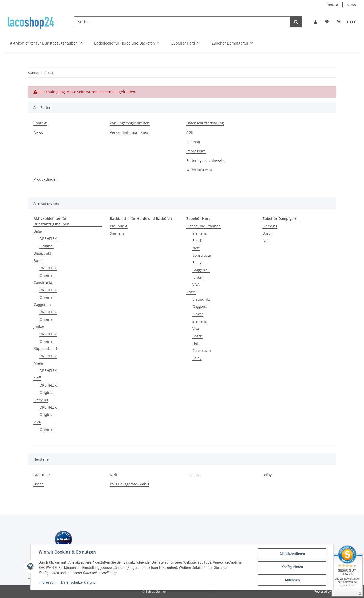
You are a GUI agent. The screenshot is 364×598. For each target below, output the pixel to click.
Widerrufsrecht (199, 170)
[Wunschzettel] (327, 22)
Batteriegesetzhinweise (206, 160)
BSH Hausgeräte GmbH (129, 484)
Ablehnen (292, 580)
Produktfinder (45, 179)
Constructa (43, 283)
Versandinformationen (129, 132)
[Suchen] (182, 22)
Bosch (39, 261)
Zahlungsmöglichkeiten (130, 123)
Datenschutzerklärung (78, 582)
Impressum (48, 582)
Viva (196, 329)
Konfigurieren (292, 567)
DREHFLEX (48, 239)
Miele (38, 363)
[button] (315, 22)
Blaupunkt (42, 253)
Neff (37, 378)
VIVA (37, 422)
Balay (38, 231)
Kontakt (332, 5)
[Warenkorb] (346, 22)
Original (47, 246)
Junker (39, 327)
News (351, 5)
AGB (190, 132)
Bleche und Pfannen (203, 226)
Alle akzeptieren (292, 554)
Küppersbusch (46, 349)
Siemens (41, 400)
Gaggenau (42, 305)
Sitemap (193, 142)
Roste (191, 292)
